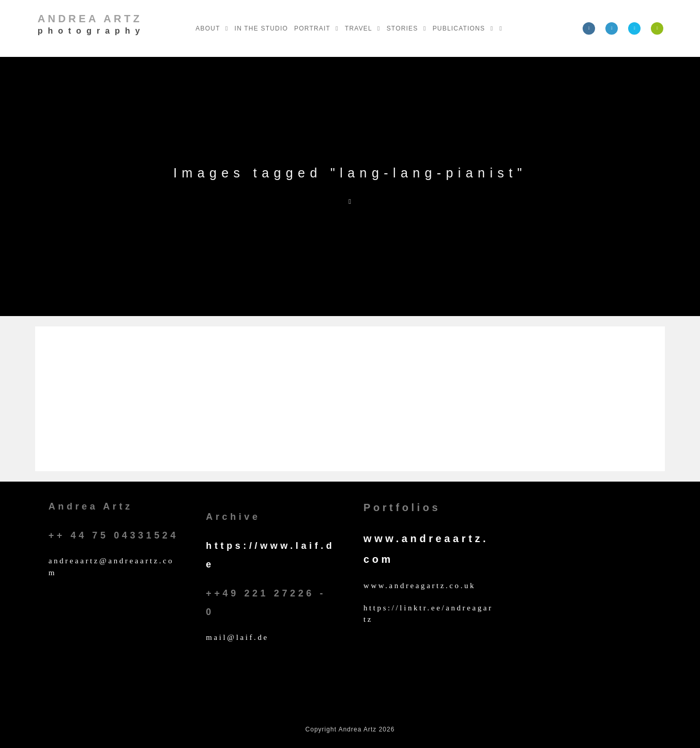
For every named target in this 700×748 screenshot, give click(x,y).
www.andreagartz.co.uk (420, 586)
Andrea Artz (92, 24)
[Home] (350, 201)
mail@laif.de (237, 637)
